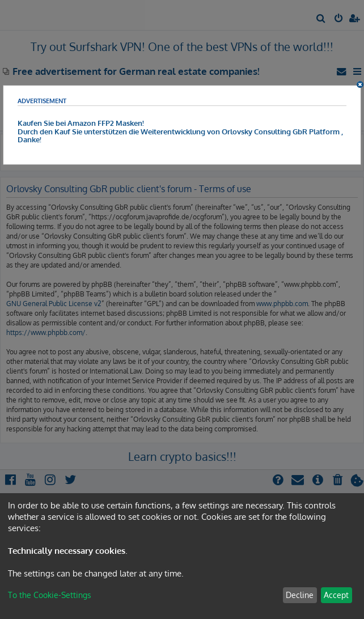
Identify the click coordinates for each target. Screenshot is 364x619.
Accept (336, 595)
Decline (300, 595)
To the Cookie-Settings (50, 595)
